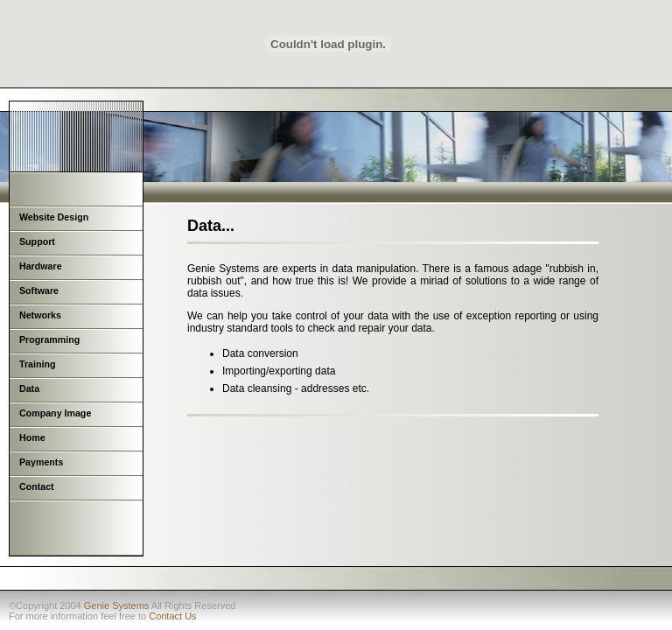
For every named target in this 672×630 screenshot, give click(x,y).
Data (29, 388)
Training (37, 364)
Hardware (41, 266)
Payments (41, 462)
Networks (40, 315)
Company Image (55, 413)
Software (39, 290)
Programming (49, 339)
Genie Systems (117, 605)
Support (37, 241)
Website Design (54, 217)
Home (32, 437)
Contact (37, 486)
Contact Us (172, 616)
